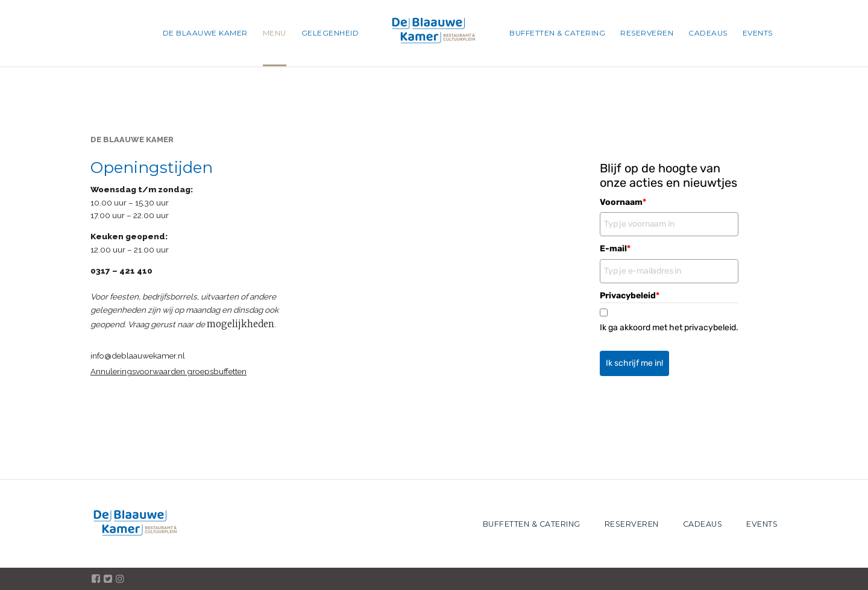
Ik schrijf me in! (634, 363)
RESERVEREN (647, 33)
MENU (275, 33)
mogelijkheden (241, 324)
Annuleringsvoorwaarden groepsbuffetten (168, 371)
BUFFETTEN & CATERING (557, 33)
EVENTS (758, 33)
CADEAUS (708, 33)
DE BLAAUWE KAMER (205, 33)
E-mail (615, 249)
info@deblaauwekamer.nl (138, 356)
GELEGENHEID (330, 33)
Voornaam (623, 202)
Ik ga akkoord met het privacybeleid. (669, 328)
